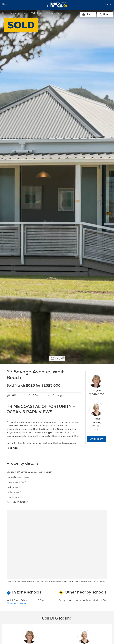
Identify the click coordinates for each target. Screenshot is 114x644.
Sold (4, 13)
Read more (13, 448)
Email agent (96, 439)
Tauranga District (18, 13)
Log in (108, 4)
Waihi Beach (36, 13)
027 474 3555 (96, 395)
